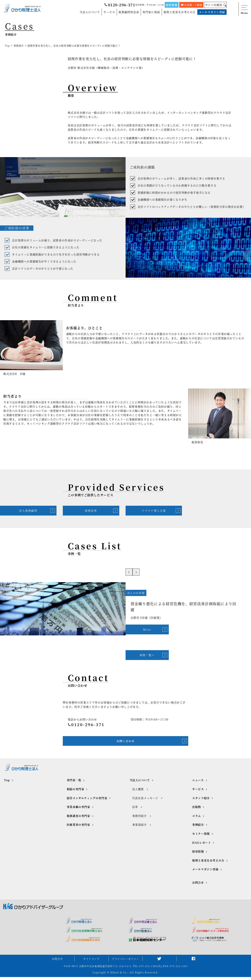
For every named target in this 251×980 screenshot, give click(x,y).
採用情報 (171, 5)
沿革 (135, 809)
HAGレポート (202, 845)
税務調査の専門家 (78, 818)
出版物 (197, 809)
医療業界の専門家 (78, 827)
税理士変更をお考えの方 (180, 12)
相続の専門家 (76, 791)
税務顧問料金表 (129, 12)
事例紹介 (19, 46)
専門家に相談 (151, 12)
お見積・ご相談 (192, 5)
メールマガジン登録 (212, 12)
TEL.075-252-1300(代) (147, 969)
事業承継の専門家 (78, 809)
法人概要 (138, 791)
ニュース (198, 782)
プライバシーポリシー (125, 962)
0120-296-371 (120, 5)
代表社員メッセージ (145, 800)
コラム (197, 818)
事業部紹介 (140, 827)
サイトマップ (91, 962)
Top (7, 46)
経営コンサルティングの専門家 (87, 800)
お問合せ (198, 885)
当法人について (90, 12)
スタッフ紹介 (201, 800)
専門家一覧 (74, 782)
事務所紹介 (140, 818)
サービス (109, 12)
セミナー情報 (201, 836)
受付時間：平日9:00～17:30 (149, 5)
